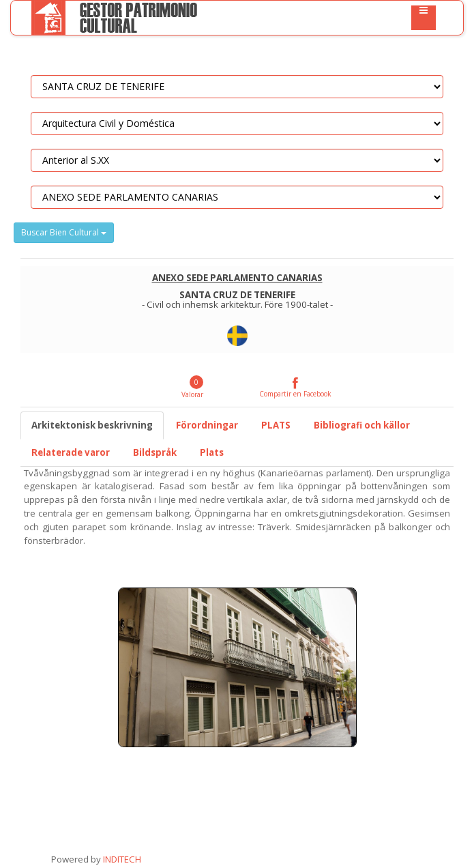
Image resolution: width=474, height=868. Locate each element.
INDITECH (121, 859)
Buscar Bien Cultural (64, 232)
